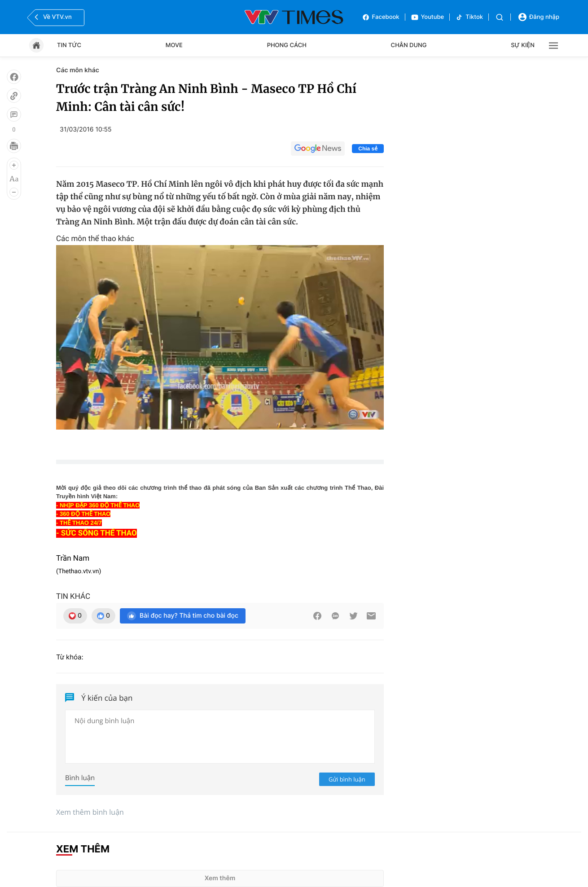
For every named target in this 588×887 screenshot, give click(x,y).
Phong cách (287, 45)
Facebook (381, 17)
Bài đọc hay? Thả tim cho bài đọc (183, 616)
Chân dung (409, 45)
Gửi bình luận (347, 779)
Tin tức (69, 45)
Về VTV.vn (52, 17)
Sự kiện (523, 45)
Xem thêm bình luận (90, 812)
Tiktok (469, 17)
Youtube (428, 17)
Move (174, 45)
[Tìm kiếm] (500, 17)
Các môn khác (78, 70)
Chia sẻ (368, 149)
